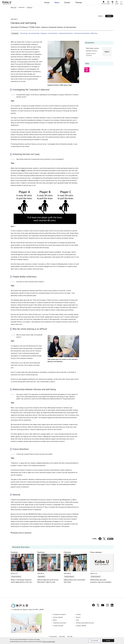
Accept (108, 640)
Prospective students (60, 615)
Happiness (44, 33)
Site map (70, 637)
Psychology (24, 33)
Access (79, 618)
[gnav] (121, 3)
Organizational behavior (66, 33)
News (57, 2)
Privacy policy (53, 637)
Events (67, 2)
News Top (14, 7)
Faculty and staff (58, 626)
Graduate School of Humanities (22, 533)
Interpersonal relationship (82, 33)
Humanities (15, 33)
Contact (79, 615)
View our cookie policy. (49, 642)
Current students (58, 618)
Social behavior (53, 33)
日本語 (109, 16)
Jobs (78, 620)
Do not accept (94, 640)
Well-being (94, 33)
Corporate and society (60, 623)
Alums (55, 620)
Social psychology (34, 33)
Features (29, 7)
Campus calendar (82, 626)
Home (47, 2)
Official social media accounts (86, 623)
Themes (79, 2)
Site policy (62, 637)
